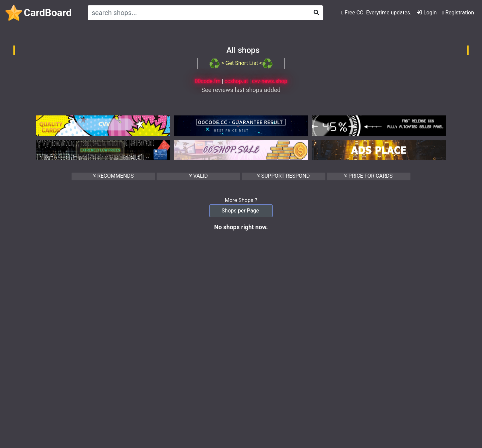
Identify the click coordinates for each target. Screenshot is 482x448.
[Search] (197, 13)
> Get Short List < (241, 63)
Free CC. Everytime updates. (376, 13)
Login (427, 13)
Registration (458, 13)
